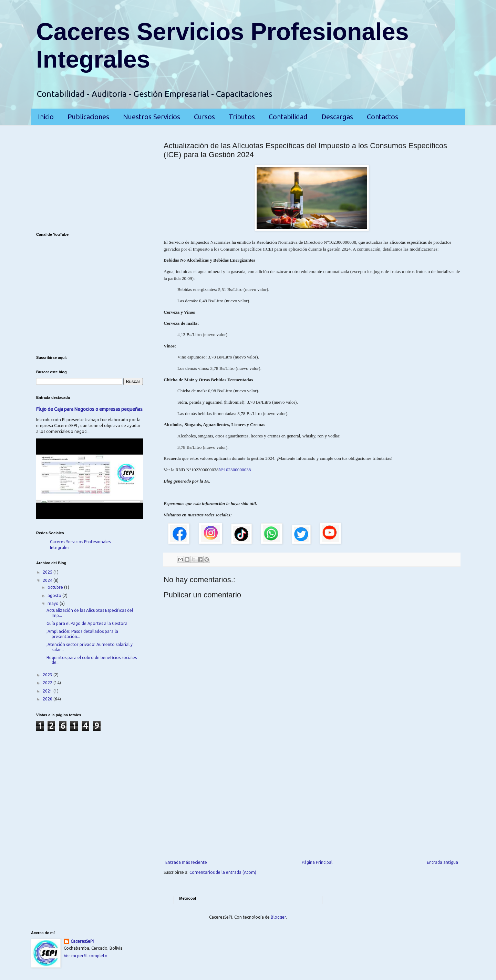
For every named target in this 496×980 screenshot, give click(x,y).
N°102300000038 (235, 470)
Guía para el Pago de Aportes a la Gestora (87, 623)
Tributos (242, 117)
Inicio (46, 117)
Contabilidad (288, 117)
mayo (54, 603)
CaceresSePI (82, 941)
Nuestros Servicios (152, 117)
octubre (56, 587)
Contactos (383, 117)
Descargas (337, 117)
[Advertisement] (312, 803)
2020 (48, 699)
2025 (48, 572)
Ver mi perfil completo (86, 956)
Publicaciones (88, 117)
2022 (48, 683)
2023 (48, 675)
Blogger (278, 917)
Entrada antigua (442, 862)
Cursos (204, 117)
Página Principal (317, 862)
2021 (48, 691)
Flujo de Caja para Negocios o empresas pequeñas (89, 409)
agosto (55, 595)
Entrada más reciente (186, 862)
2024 (48, 580)
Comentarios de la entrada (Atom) (223, 872)
